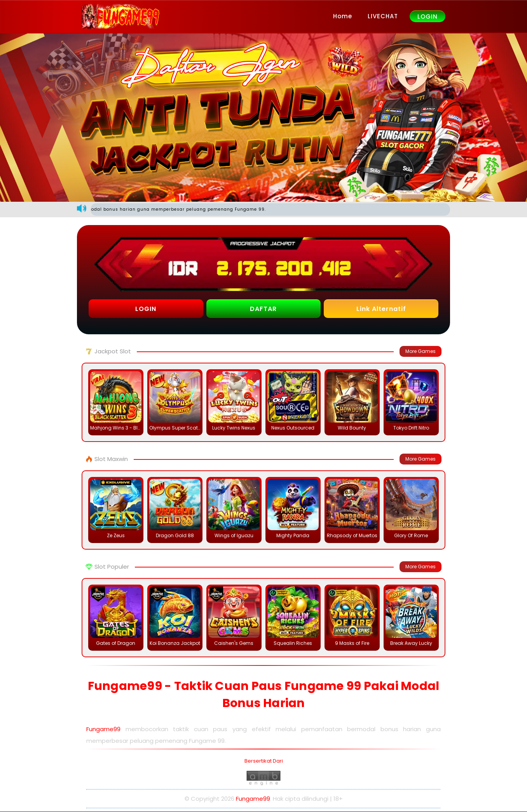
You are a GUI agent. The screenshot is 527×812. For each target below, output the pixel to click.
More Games (421, 351)
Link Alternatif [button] (381, 309)
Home (343, 16)
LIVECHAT (383, 16)
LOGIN (428, 17)
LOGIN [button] (146, 309)
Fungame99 (103, 729)
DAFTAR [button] (263, 309)
